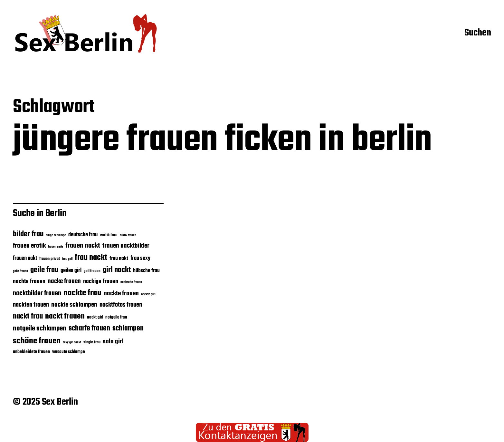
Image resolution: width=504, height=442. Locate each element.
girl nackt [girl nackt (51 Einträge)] (117, 270)
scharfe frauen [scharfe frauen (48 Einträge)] (89, 329)
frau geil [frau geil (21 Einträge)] (67, 259)
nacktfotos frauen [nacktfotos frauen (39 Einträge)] (121, 305)
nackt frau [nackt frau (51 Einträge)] (28, 317)
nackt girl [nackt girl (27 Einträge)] (95, 317)
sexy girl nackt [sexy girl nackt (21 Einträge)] (72, 343)
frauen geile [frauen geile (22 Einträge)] (56, 247)
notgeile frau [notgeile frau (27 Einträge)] (116, 317)
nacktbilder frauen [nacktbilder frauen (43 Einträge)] (37, 294)
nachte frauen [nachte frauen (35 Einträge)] (29, 281)
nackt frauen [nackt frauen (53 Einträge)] (65, 316)
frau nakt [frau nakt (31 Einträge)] (119, 258)
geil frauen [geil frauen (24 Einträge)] (92, 271)
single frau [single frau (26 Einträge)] (92, 342)
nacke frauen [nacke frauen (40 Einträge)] (64, 281)
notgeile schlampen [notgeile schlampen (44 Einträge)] (40, 329)
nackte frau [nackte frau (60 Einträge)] (82, 293)
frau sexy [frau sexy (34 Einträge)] (140, 258)
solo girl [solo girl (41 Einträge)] (113, 342)
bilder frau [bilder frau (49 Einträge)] (28, 234)
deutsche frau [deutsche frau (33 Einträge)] (83, 235)
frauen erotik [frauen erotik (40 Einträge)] (29, 246)
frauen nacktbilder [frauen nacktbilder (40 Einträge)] (126, 246)
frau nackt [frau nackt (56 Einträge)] (91, 258)
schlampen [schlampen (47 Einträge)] (128, 329)
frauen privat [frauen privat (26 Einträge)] (50, 259)
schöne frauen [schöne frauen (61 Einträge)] (37, 341)
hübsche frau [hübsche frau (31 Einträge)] (146, 271)
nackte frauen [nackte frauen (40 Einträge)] (121, 294)
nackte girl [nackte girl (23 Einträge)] (148, 294)
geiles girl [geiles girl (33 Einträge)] (71, 271)
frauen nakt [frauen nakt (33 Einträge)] (25, 258)
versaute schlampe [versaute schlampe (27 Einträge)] (68, 352)
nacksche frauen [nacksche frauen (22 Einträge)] (131, 282)
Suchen (478, 33)
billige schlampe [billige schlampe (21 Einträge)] (56, 236)
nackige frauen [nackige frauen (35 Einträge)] (101, 281)
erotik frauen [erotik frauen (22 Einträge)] (128, 235)
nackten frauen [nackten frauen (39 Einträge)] (31, 305)
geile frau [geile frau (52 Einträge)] (44, 270)
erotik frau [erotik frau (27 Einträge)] (109, 235)
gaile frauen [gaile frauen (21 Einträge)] (20, 271)
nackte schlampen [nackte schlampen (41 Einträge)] (74, 305)
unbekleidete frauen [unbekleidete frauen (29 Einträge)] (31, 352)
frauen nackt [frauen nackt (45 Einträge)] (83, 246)
